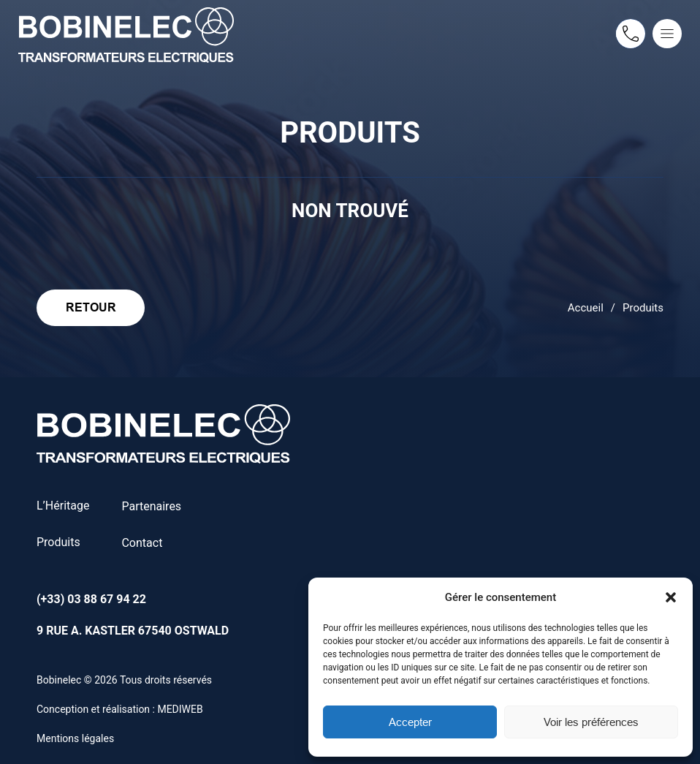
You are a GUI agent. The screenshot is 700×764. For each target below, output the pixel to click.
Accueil (586, 308)
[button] (671, 597)
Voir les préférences (591, 722)
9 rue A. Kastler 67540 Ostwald (133, 631)
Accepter (410, 722)
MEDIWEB (180, 709)
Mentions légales (75, 738)
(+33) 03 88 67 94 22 (91, 599)
